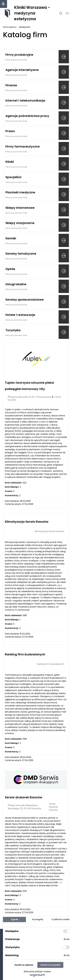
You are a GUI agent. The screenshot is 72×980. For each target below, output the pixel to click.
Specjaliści (13, 177)
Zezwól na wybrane (24, 965)
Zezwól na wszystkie (50, 965)
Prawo (10, 131)
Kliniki (10, 162)
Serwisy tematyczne (21, 254)
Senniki (11, 238)
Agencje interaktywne (22, 70)
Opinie (10, 269)
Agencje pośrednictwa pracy (27, 116)
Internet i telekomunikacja (25, 100)
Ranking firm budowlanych (25, 654)
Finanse (11, 85)
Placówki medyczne (20, 192)
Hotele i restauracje (20, 315)
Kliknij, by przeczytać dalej (16, 60)
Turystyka (13, 330)
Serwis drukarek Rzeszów (24, 797)
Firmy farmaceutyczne (23, 146)
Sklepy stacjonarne (20, 223)
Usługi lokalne (16, 284)
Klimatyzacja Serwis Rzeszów (27, 522)
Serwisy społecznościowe (25, 300)
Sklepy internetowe (20, 208)
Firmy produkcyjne (19, 55)
